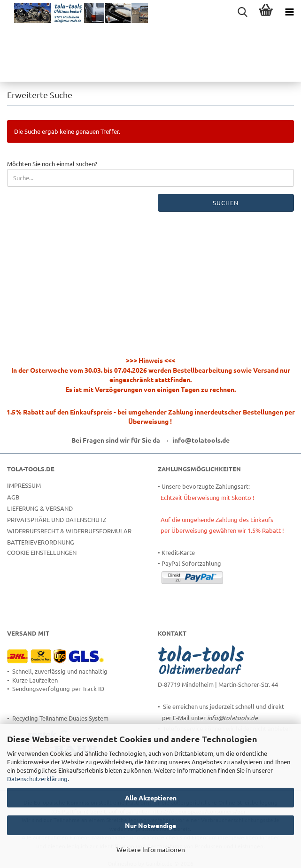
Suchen (226, 203)
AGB (13, 497)
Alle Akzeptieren (151, 798)
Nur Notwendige (150, 825)
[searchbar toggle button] (242, 12)
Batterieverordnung (41, 542)
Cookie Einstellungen (42, 552)
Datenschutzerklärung (37, 779)
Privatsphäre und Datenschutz (57, 519)
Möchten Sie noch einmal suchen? (52, 164)
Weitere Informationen (151, 849)
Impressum (24, 485)
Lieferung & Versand (40, 508)
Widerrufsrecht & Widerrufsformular (69, 531)
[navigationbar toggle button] (289, 12)
